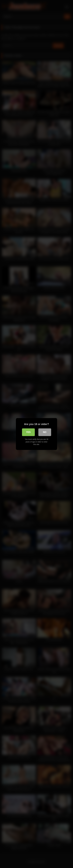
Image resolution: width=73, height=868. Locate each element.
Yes (28, 432)
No (45, 432)
